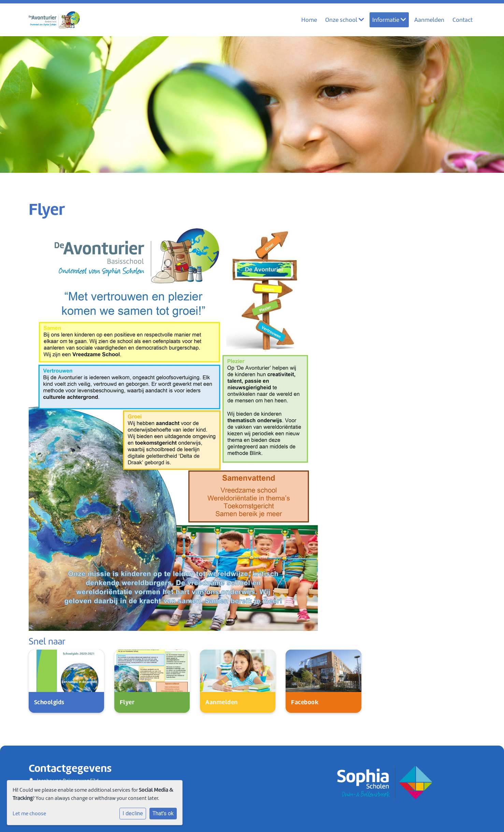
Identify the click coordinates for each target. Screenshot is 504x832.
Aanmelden (430, 20)
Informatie (390, 20)
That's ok (163, 813)
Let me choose (29, 814)
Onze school (345, 20)
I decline (133, 813)
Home (310, 20)
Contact (463, 20)
